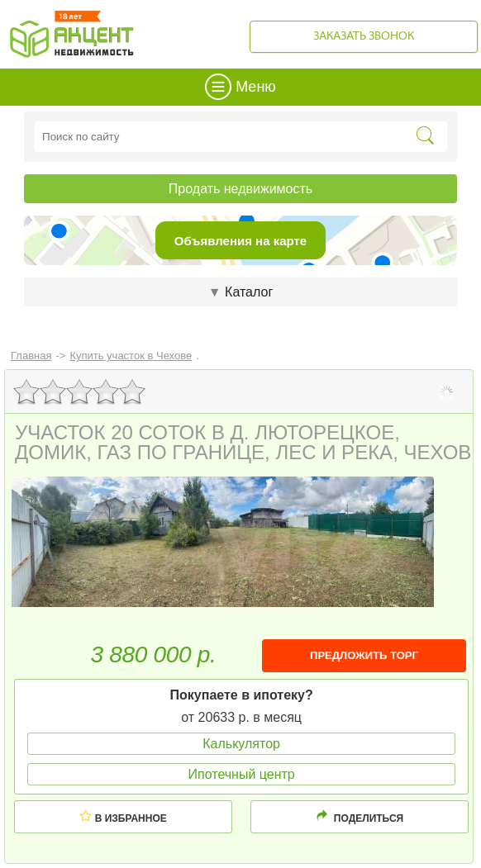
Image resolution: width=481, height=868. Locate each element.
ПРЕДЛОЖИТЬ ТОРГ (364, 655)
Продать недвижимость (240, 189)
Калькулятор (241, 744)
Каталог (240, 292)
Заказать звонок (364, 37)
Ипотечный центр (242, 774)
